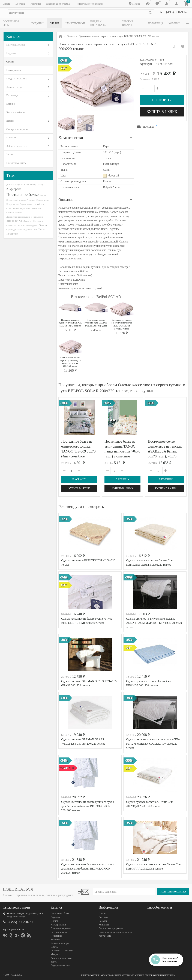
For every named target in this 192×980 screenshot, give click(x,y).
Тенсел (42, 229)
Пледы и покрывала (105, 23)
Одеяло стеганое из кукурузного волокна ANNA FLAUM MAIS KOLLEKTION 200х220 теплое (154, 623)
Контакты (36, 4)
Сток (35, 230)
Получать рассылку (173, 892)
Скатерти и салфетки (17, 129)
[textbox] (81, 13)
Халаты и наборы (16, 112)
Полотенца (159, 23)
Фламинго (36, 208)
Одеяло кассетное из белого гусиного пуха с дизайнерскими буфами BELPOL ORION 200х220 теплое (88, 869)
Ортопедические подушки (19, 230)
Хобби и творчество (17, 146)
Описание (66, 200)
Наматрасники (76, 23)
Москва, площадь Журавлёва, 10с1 (25, 914)
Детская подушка (15, 185)
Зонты (10, 155)
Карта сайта (105, 936)
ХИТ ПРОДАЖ (14, 221)
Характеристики (71, 138)
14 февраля (12, 234)
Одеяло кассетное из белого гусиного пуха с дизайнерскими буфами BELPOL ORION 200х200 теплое (88, 806)
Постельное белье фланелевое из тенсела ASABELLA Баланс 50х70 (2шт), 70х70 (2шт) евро (165, 451)
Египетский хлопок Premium (21, 200)
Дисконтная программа (58, 4)
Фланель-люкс (13, 225)
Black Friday (30, 185)
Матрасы (11, 138)
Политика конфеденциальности (115, 932)
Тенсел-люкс (42, 200)
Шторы (10, 121)
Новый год (39, 204)
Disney (40, 185)
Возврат (103, 921)
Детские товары (135, 23)
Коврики (11, 104)
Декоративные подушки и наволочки (25, 217)
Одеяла (56, 23)
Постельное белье (15, 23)
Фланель (28, 221)
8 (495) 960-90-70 (176, 12)
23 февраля (14, 189)
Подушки (39, 23)
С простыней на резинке (18, 208)
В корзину (162, 100)
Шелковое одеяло (29, 225)
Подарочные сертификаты (89, 4)
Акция (43, 195)
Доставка (20, 4)
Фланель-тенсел (14, 213)
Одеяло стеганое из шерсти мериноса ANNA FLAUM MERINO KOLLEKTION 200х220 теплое (153, 744)
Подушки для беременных (19, 204)
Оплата (6, 4)
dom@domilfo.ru (15, 930)
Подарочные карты (16, 163)
